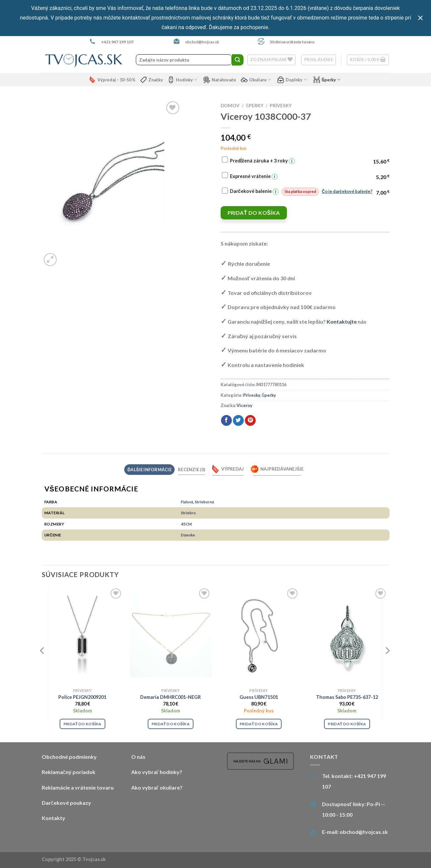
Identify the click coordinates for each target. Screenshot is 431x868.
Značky (152, 80)
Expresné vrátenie (254, 177)
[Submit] (238, 60)
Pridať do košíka (254, 213)
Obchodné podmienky (69, 757)
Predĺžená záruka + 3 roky (262, 161)
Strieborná (204, 502)
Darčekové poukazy (66, 803)
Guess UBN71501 (259, 697)
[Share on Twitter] (238, 421)
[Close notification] (420, 18)
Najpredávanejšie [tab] (277, 469)
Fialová (187, 502)
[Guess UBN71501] (259, 636)
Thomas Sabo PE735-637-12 (347, 697)
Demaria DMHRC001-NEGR (170, 697)
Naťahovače (220, 80)
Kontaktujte (342, 321)
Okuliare (256, 80)
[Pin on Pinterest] (250, 421)
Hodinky (182, 80)
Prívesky (281, 106)
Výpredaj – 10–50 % (112, 80)
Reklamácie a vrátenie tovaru (78, 787)
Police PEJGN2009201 (82, 697)
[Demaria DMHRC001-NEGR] (171, 636)
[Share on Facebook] (226, 421)
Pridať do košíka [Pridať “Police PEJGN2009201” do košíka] (82, 724)
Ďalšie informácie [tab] (150, 470)
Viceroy (244, 405)
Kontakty (54, 818)
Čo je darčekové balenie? (347, 191)
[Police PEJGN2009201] (82, 636)
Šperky (327, 80)
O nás (138, 757)
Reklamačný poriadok (69, 772)
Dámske (188, 535)
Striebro (188, 513)
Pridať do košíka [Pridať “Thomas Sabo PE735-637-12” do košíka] (347, 724)
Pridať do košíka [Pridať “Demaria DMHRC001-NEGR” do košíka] (171, 724)
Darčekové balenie (301, 192)
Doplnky (292, 80)
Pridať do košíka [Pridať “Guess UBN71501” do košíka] (259, 724)
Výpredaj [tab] (228, 469)
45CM (186, 524)
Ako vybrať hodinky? (157, 772)
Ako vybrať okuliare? (157, 787)
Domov (230, 106)
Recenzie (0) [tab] (191, 470)
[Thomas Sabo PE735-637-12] (347, 636)
